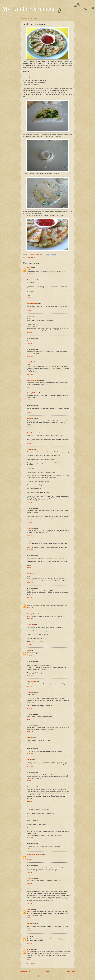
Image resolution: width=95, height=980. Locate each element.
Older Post (70, 972)
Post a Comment (30, 963)
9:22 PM (30, 801)
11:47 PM (30, 754)
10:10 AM (30, 356)
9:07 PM (30, 597)
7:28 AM (30, 332)
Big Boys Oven (32, 614)
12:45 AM (30, 732)
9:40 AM (30, 849)
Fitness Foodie (32, 681)
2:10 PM (30, 400)
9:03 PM (30, 918)
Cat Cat (29, 267)
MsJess (30, 909)
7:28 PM (30, 781)
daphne (30, 760)
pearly (29, 316)
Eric (28, 936)
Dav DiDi (30, 738)
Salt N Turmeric (32, 433)
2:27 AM (30, 903)
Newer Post (25, 972)
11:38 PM (30, 675)
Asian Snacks (31, 257)
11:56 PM (30, 274)
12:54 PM (30, 619)
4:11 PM (30, 708)
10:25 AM (30, 374)
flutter (29, 650)
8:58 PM (30, 522)
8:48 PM (30, 502)
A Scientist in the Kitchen (35, 855)
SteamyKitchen (32, 393)
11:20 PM (30, 550)
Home (48, 972)
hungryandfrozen (33, 304)
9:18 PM (30, 655)
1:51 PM (30, 960)
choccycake (31, 924)
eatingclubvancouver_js (35, 541)
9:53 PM (30, 883)
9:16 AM (30, 930)
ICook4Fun (31, 449)
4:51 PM (30, 644)
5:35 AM (30, 743)
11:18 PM (30, 838)
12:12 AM (30, 608)
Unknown (30, 603)
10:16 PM (30, 719)
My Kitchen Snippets (28, 9)
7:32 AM (30, 859)
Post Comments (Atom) (35, 976)
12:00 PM (30, 387)
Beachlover (31, 574)
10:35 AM (30, 582)
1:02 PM (30, 686)
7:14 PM (30, 443)
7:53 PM (30, 943)
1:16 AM (30, 568)
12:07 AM (30, 766)
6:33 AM (30, 310)
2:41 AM (30, 298)
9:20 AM (30, 343)
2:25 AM (30, 872)
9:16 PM (30, 535)
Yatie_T (29, 362)
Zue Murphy (31, 418)
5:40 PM (30, 427)
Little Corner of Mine (34, 380)
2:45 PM (30, 412)
